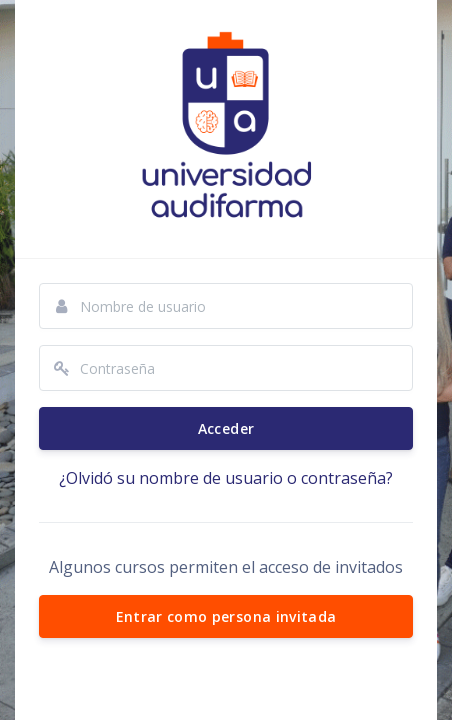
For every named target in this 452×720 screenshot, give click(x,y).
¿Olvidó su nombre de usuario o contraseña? (226, 478)
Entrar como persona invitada (226, 616)
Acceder (226, 428)
